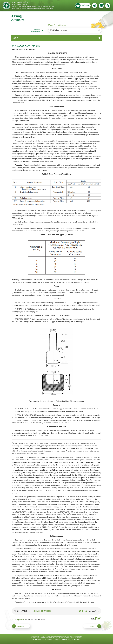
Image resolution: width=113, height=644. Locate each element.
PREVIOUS (18, 626)
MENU (15, 38)
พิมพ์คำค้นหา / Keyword (57, 25)
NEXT (96, 626)
